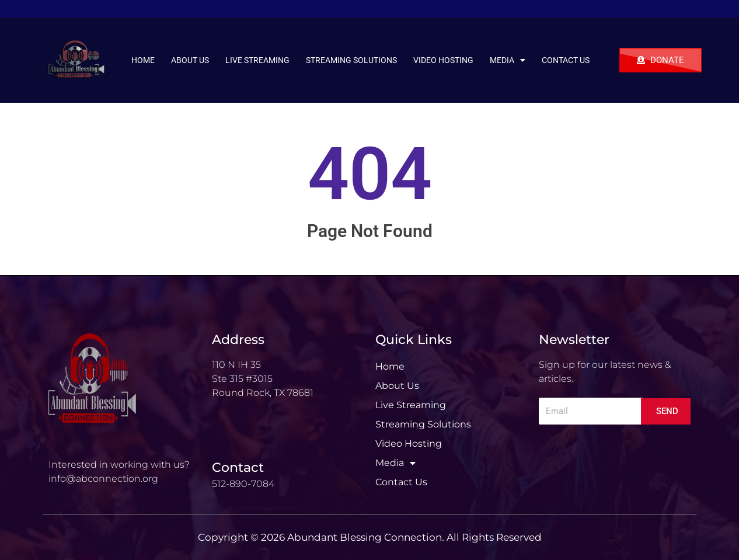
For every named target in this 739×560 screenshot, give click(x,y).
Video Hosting (443, 60)
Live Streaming (257, 60)
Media (508, 60)
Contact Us (566, 60)
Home (143, 60)
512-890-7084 (243, 484)
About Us (190, 60)
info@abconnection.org (103, 479)
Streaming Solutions (351, 60)
